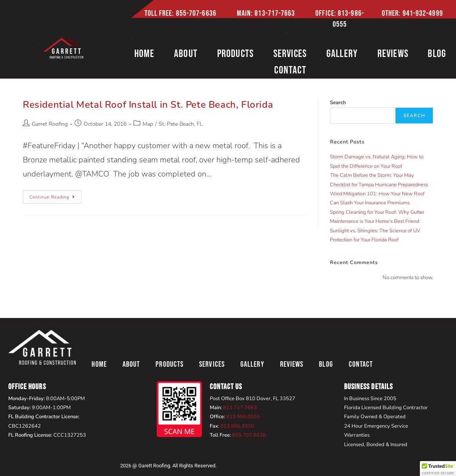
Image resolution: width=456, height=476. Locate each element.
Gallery (342, 54)
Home (145, 54)
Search (338, 103)
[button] (438, 469)
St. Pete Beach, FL (181, 124)
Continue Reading (56, 195)
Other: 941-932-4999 (412, 13)
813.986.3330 (237, 426)
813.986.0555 (243, 417)
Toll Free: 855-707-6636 (180, 13)
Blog (326, 364)
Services (290, 54)
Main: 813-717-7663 (266, 13)
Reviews (393, 54)
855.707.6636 (249, 435)
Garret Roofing (50, 124)
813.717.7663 (240, 408)
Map (148, 124)
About (186, 54)
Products (236, 54)
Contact (290, 70)
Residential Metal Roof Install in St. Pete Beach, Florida (148, 105)
